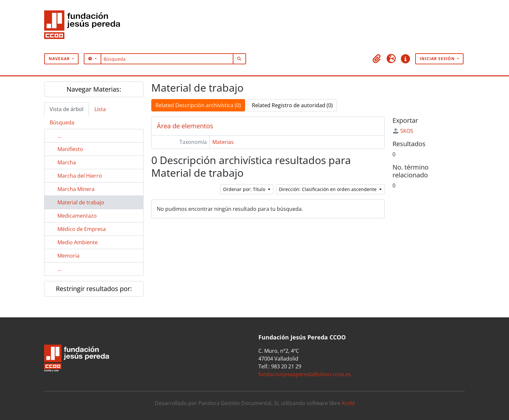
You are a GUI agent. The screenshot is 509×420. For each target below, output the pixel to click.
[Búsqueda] (167, 59)
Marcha (67, 162)
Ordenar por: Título (245, 189)
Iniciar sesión (438, 59)
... (59, 136)
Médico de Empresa (82, 229)
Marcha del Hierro (80, 176)
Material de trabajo (81, 202)
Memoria (68, 256)
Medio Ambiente (78, 242)
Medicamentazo (77, 216)
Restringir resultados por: (94, 289)
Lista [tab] (100, 109)
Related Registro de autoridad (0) (292, 105)
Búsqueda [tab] (62, 122)
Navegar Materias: (94, 89)
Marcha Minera (76, 189)
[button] (377, 59)
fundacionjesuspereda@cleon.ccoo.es (305, 374)
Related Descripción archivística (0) (198, 105)
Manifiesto (70, 149)
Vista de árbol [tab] (67, 109)
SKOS (403, 131)
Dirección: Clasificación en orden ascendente (328, 189)
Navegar (60, 59)
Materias (223, 142)
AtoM (348, 403)
